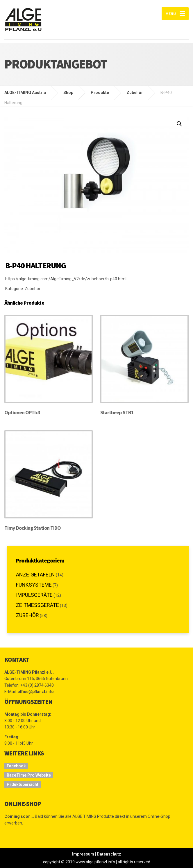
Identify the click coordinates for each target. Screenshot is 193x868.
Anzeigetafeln (35, 575)
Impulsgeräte (34, 595)
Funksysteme (34, 585)
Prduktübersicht (23, 784)
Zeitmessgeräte (37, 605)
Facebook (16, 766)
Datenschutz (109, 854)
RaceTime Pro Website (29, 775)
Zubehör (33, 289)
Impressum (83, 854)
